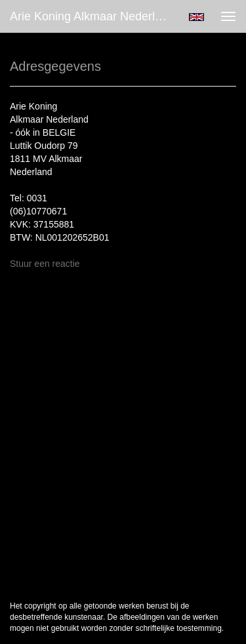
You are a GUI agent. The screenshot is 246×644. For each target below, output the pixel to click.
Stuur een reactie (45, 264)
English (196, 17)
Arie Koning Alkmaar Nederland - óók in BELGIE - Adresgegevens (94, 16)
